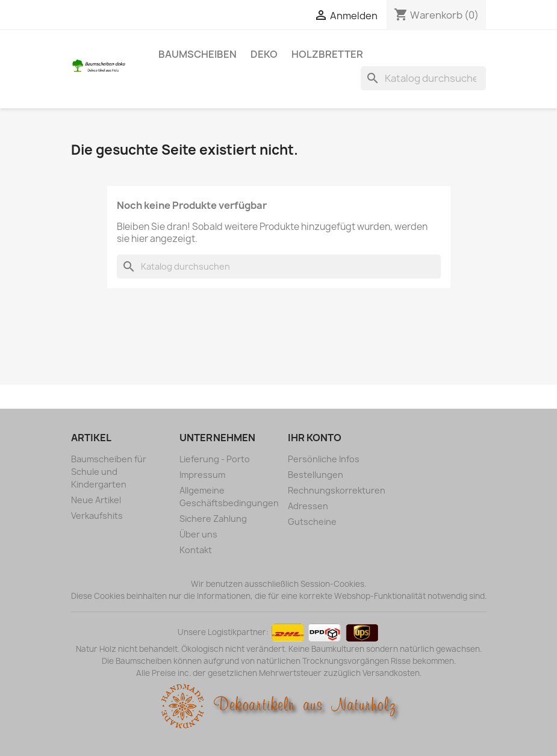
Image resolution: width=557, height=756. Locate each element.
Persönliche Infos (324, 459)
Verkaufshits (97, 516)
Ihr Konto (315, 438)
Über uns (198, 534)
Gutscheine (312, 522)
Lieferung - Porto (215, 459)
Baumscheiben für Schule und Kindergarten (109, 472)
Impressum (202, 475)
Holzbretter (327, 54)
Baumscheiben (198, 54)
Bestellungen (316, 475)
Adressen (308, 506)
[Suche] (423, 78)
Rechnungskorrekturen (337, 490)
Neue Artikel (96, 500)
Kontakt (196, 550)
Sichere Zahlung (213, 519)
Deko (264, 54)
